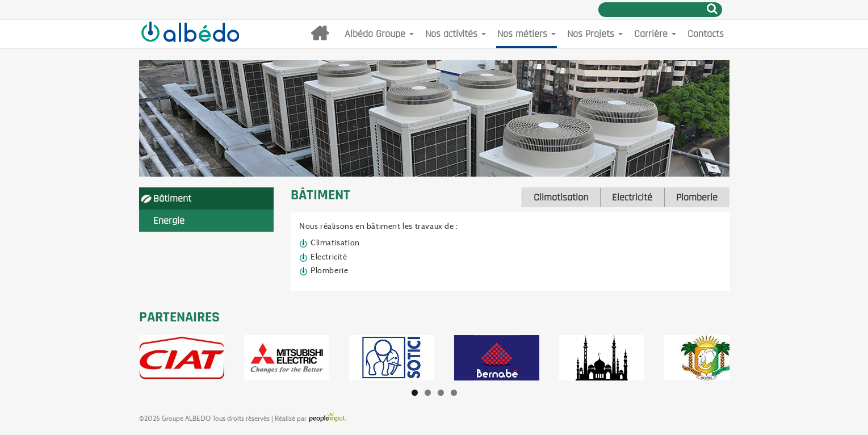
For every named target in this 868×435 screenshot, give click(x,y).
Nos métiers (527, 34)
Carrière (655, 34)
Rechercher (712, 9)
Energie (169, 221)
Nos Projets (595, 34)
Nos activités (456, 34)
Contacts (706, 34)
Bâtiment (172, 198)
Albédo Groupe (379, 34)
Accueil (320, 34)
